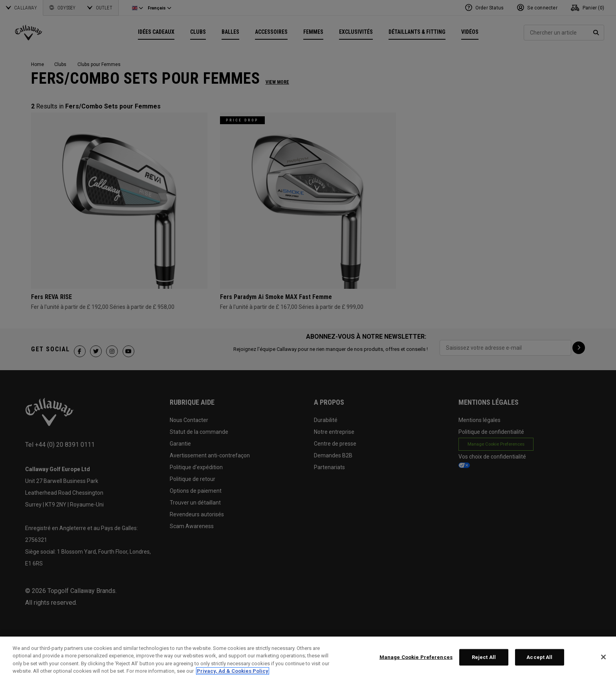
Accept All (539, 657)
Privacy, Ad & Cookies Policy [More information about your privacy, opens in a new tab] (233, 671)
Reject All (484, 657)
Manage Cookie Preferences (416, 657)
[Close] (603, 657)
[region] (308, 658)
